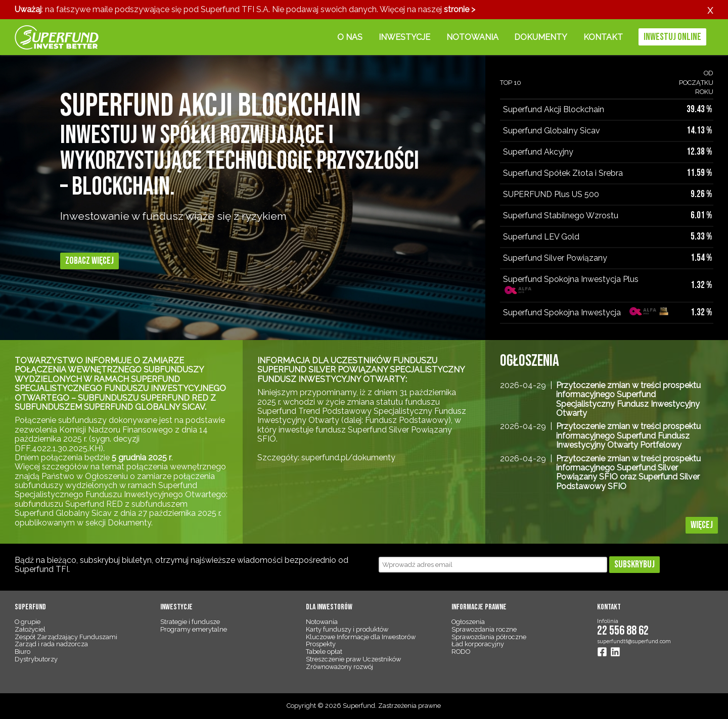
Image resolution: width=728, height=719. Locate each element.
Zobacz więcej (89, 261)
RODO (461, 652)
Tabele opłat (324, 652)
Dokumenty (541, 37)
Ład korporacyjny (478, 644)
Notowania (472, 37)
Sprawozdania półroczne (489, 637)
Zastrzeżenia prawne (409, 706)
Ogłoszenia (468, 622)
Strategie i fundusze (190, 622)
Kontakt (603, 37)
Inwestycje (404, 37)
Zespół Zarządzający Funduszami (66, 637)
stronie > (460, 9)
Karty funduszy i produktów (347, 629)
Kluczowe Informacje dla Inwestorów (361, 637)
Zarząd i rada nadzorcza (51, 644)
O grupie (28, 622)
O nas (350, 37)
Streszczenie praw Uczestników (353, 659)
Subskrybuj (634, 564)
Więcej (702, 525)
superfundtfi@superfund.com (634, 641)
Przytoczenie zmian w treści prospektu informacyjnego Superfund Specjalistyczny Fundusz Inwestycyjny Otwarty (628, 399)
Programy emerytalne (194, 629)
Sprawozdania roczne (484, 629)
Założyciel (30, 629)
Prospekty (321, 644)
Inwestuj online (672, 37)
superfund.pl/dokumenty (348, 458)
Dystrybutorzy (36, 659)
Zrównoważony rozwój (339, 667)
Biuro (22, 652)
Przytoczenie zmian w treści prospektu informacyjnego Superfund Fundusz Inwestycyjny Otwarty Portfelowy (628, 436)
